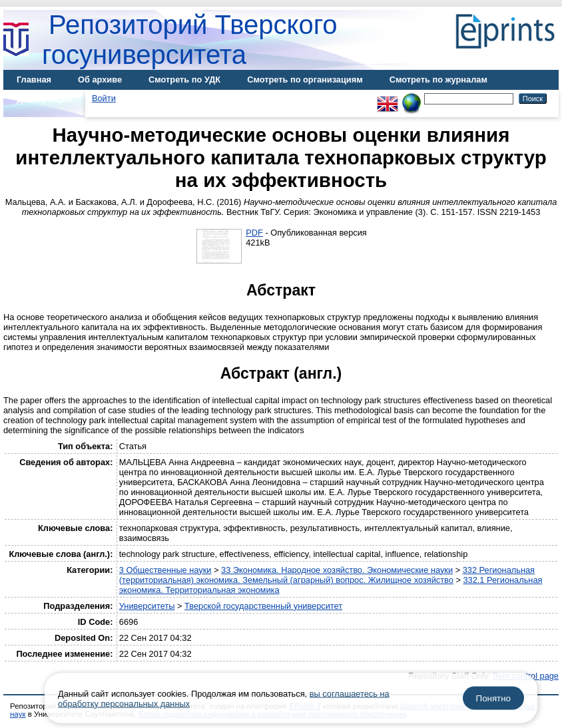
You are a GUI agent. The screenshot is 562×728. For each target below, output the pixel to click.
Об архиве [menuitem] (100, 80)
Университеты (147, 606)
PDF (254, 233)
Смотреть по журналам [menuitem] (438, 80)
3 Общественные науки (165, 570)
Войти (104, 98)
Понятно (493, 698)
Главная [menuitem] (34, 80)
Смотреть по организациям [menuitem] (305, 80)
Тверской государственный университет (263, 606)
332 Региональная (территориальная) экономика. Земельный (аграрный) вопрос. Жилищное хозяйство (327, 575)
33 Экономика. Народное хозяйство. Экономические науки (337, 570)
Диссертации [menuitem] (44, 99)
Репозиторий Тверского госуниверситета (190, 40)
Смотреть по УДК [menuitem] (184, 80)
